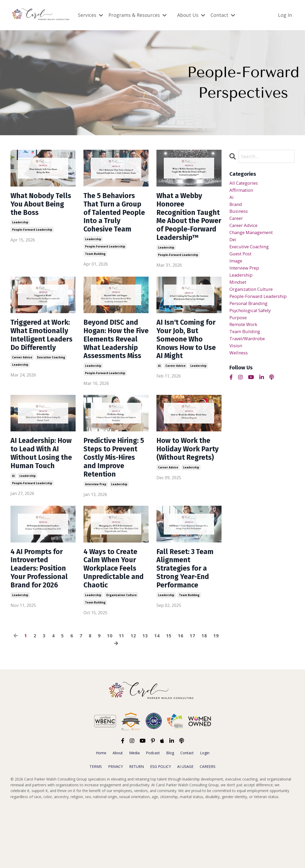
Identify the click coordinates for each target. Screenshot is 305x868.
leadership (20, 225)
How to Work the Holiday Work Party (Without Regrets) (186, 496)
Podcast (153, 813)
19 (216, 696)
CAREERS (208, 827)
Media (134, 813)
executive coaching (51, 396)
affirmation (242, 191)
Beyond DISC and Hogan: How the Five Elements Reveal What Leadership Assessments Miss (114, 367)
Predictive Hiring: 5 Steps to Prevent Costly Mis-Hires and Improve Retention (114, 505)
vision (236, 357)
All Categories (245, 183)
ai (159, 387)
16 (181, 696)
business (239, 214)
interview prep (96, 539)
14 (157, 696)
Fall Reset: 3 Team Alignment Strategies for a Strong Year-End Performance (188, 626)
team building (95, 268)
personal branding (250, 312)
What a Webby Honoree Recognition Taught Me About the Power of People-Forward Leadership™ (188, 225)
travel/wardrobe (249, 350)
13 (145, 696)
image (236, 266)
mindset (239, 289)
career (237, 221)
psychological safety (252, 319)
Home (101, 813)
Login (205, 813)
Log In (285, 15)
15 (169, 696)
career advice (22, 396)
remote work (245, 334)
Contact (223, 15)
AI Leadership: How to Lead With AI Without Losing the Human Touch (42, 496)
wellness (239, 365)
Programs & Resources (138, 15)
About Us (191, 15)
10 (110, 696)
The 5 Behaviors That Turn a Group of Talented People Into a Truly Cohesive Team (113, 220)
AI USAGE (185, 827)
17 (192, 696)
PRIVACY (115, 827)
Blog (170, 813)
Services (91, 15)
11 (122, 696)
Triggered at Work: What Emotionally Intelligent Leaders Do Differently (33, 363)
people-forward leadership (32, 233)
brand (236, 206)
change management (253, 236)
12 (133, 696)
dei (233, 244)
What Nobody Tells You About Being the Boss (39, 206)
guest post (242, 259)
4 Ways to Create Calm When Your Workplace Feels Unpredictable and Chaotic (114, 626)
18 (204, 696)
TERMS (96, 827)
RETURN (136, 827)
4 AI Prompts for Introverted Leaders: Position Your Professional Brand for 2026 (43, 626)
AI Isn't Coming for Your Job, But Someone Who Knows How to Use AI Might (186, 358)
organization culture (121, 655)
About (118, 813)
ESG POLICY (161, 827)
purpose (239, 327)
